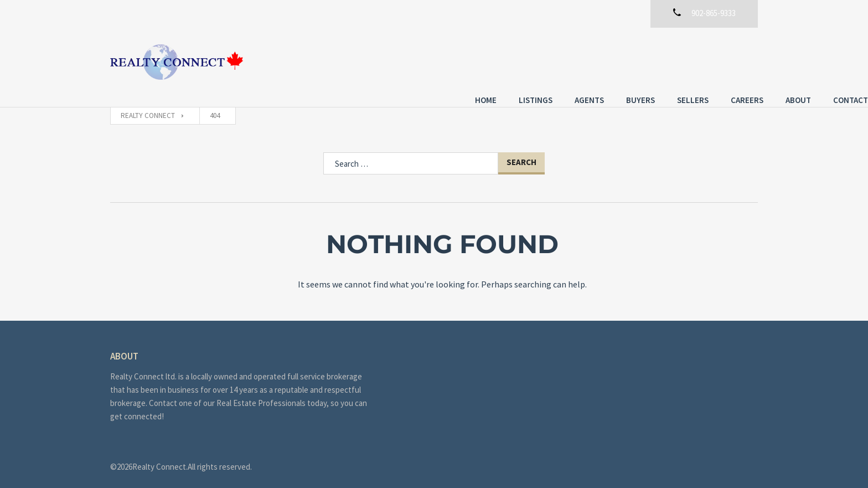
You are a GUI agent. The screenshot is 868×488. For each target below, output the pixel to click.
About (688, 60)
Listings (425, 60)
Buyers (530, 60)
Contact (740, 60)
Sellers (583, 60)
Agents (479, 60)
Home (376, 60)
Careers (637, 60)
